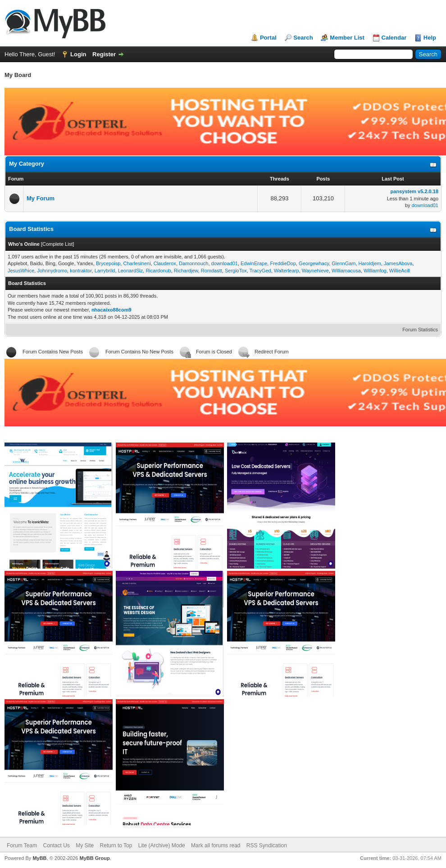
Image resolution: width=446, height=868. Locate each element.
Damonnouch (193, 263)
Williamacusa (346, 271)
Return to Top (116, 845)
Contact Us (56, 845)
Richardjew (186, 271)
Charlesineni (137, 263)
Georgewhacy (314, 263)
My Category (27, 164)
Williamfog (375, 271)
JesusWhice (21, 271)
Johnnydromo (52, 271)
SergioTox (236, 271)
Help (430, 38)
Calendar (394, 38)
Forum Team (22, 845)
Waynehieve (315, 271)
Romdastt (212, 271)
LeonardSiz (131, 271)
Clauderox (165, 263)
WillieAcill (400, 271)
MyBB (39, 858)
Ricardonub (158, 271)
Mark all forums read (216, 845)
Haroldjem (370, 263)
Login (78, 54)
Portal (268, 38)
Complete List (57, 244)
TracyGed (260, 271)
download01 (425, 205)
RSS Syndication (267, 845)
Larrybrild (105, 271)
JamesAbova (398, 263)
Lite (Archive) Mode (162, 845)
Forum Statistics (420, 330)
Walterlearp (287, 271)
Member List (347, 38)
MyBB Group (94, 858)
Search (303, 38)
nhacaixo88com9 (111, 310)
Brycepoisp (108, 263)
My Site (85, 845)
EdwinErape (254, 263)
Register (104, 54)
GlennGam (344, 263)
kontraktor (81, 271)
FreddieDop (283, 263)
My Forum (41, 198)
